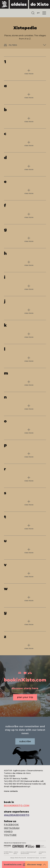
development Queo (33, 858)
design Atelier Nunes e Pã (18, 858)
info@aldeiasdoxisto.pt (20, 786)
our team (43, 858)
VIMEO (8, 832)
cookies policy (16, 853)
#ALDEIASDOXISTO (17, 815)
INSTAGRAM (12, 828)
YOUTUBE (10, 835)
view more (29, 74)
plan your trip (25, 697)
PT (38, 13)
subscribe (25, 741)
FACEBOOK (11, 825)
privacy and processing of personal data (28, 853)
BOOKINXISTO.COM (17, 806)
